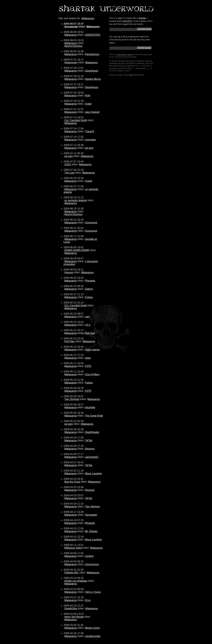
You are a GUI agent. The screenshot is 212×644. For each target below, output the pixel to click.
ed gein (89, 148)
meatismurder (93, 636)
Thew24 (90, 131)
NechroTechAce (73, 46)
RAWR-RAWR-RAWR (77, 250)
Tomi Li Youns (93, 592)
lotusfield (90, 407)
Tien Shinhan (72, 399)
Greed (88, 181)
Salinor (89, 289)
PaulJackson (92, 54)
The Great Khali (94, 416)
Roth (88, 96)
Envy (88, 600)
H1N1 (68, 164)
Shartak (142, 18)
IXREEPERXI (93, 35)
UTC (120, 75)
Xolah (88, 104)
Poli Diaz (90, 333)
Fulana (89, 297)
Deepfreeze (92, 71)
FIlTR (88, 366)
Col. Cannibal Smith (76, 120)
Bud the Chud (72, 482)
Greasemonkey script (124, 55)
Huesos (69, 272)
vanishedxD (92, 457)
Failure (89, 383)
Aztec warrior (92, 350)
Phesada (90, 281)
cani (87, 317)
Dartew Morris (93, 79)
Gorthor (89, 556)
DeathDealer (92, 432)
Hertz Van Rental (74, 617)
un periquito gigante (76, 200)
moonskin (90, 140)
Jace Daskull (92, 112)
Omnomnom (92, 564)
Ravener (90, 449)
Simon (131, 75)
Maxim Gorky (92, 628)
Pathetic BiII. (72, 573)
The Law (69, 173)
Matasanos (88, 18)
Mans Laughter (93, 474)
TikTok (89, 440)
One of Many (92, 374)
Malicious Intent (73, 548)
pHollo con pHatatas (76, 581)
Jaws (88, 358)
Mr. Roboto (91, 531)
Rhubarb (90, 523)
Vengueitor (91, 515)
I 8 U (88, 325)
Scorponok (71, 27)
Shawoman (71, 62)
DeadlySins (71, 609)
